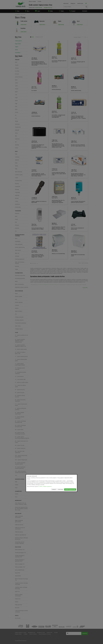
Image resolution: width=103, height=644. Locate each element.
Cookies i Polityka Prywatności (45, 486)
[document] (51, 483)
